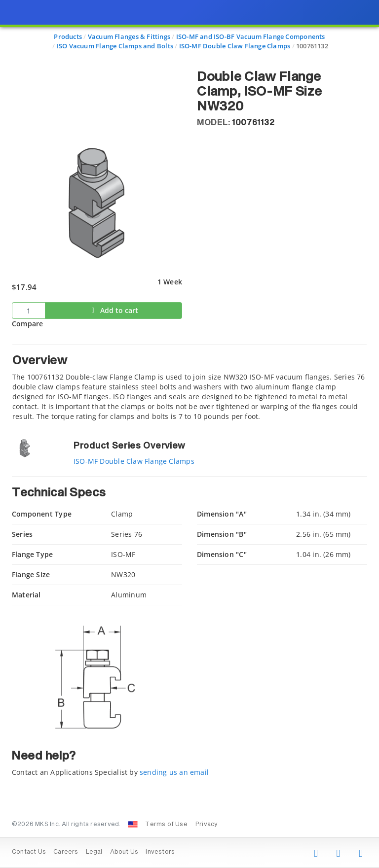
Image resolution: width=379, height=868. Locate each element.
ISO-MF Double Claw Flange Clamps (134, 461)
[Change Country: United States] (133, 825)
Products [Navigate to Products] (68, 36)
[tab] (189, 383)
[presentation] (189, 434)
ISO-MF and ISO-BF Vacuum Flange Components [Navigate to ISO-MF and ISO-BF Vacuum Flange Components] (251, 36)
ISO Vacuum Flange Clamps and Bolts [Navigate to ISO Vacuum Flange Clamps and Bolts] (115, 46)
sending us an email (174, 772)
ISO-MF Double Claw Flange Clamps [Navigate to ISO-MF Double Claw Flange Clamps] (235, 46)
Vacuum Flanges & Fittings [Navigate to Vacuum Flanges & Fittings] (129, 36)
